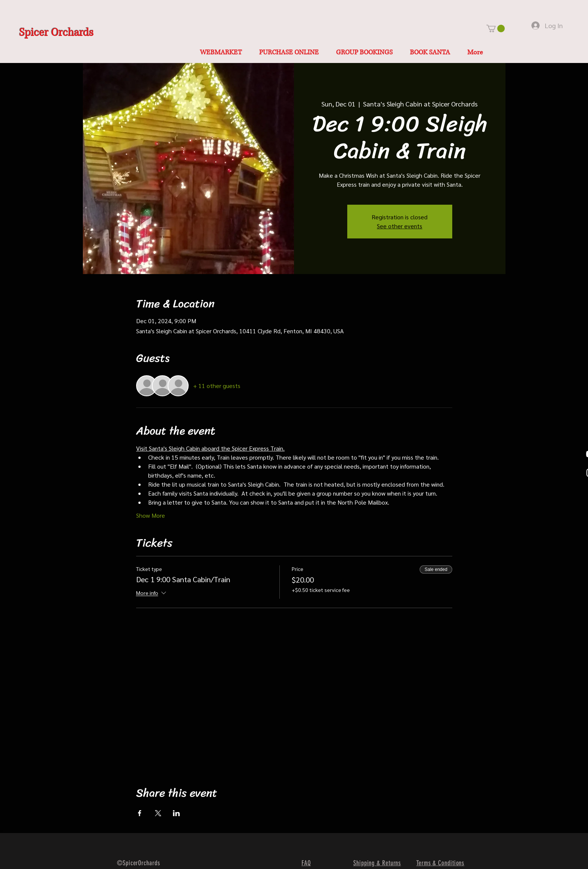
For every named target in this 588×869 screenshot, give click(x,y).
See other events (400, 226)
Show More (151, 515)
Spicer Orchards (56, 33)
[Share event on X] (158, 813)
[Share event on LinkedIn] (176, 813)
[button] (496, 28)
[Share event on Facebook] (140, 813)
